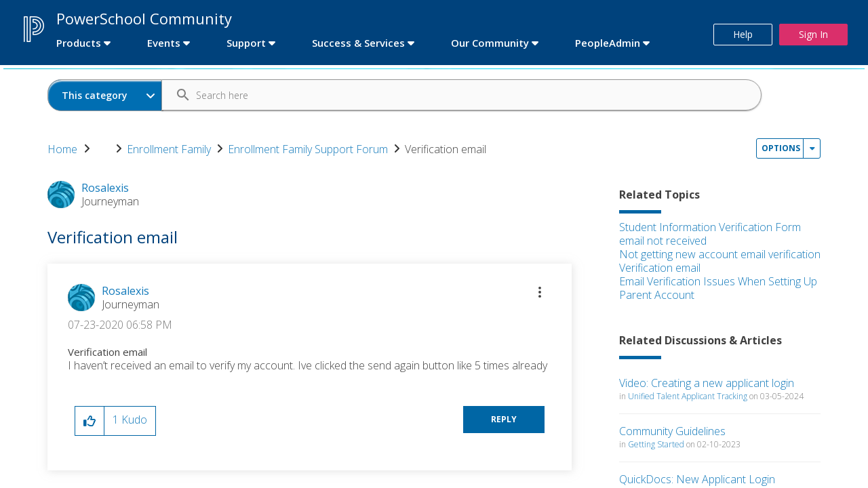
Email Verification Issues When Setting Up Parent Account (718, 288)
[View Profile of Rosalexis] (125, 291)
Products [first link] (79, 43)
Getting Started (656, 444)
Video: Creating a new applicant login (707, 383)
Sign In (813, 34)
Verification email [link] (446, 149)
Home (62, 149)
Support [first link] (246, 43)
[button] (540, 292)
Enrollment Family (169, 149)
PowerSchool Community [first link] (144, 18)
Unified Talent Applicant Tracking (688, 396)
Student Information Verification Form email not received (710, 234)
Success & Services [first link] (358, 43)
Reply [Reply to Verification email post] (504, 419)
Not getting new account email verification (720, 254)
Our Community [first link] (490, 43)
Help (743, 34)
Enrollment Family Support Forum (308, 149)
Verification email (660, 268)
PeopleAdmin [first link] (608, 43)
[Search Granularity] (105, 95)
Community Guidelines (672, 431)
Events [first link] (164, 43)
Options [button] (781, 148)
